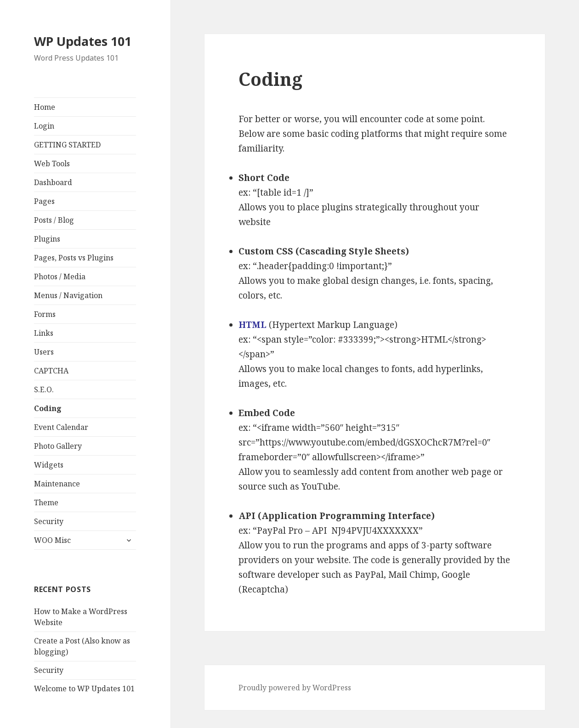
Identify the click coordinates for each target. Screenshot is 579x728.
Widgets (49, 465)
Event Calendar (61, 427)
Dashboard (53, 182)
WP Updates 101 (83, 41)
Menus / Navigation (68, 295)
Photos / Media (60, 277)
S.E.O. (44, 389)
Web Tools (52, 164)
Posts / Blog (54, 220)
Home (45, 107)
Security (49, 521)
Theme (46, 502)
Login (44, 126)
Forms (45, 314)
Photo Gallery (58, 446)
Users (44, 352)
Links (44, 333)
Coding (48, 408)
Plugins (47, 239)
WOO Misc (52, 540)
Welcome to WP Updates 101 (84, 688)
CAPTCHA (51, 371)
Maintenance (57, 484)
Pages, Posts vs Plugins (74, 258)
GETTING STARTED (67, 145)
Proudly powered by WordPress (295, 688)
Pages (44, 201)
